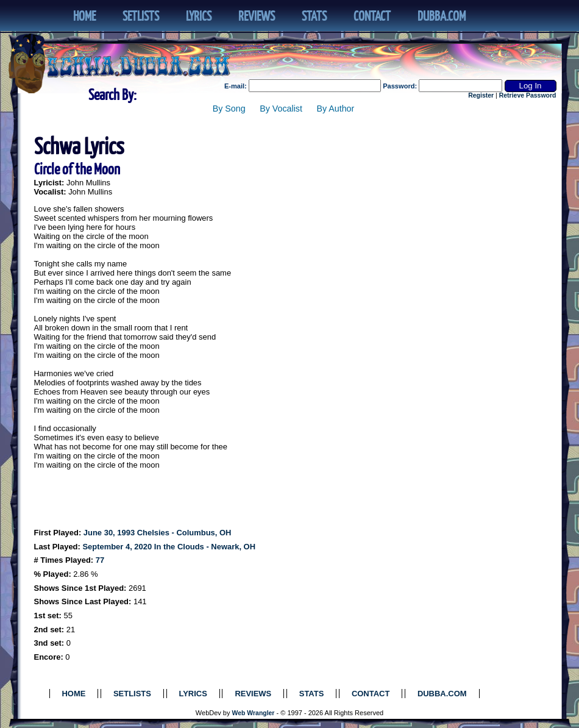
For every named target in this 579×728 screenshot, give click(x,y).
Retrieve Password (528, 95)
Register (481, 95)
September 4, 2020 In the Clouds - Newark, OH (169, 547)
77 (100, 560)
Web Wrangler (254, 713)
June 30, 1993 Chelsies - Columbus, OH (158, 533)
